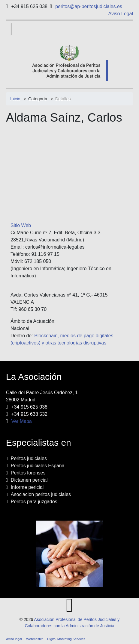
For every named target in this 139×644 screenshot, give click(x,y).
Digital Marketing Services (66, 639)
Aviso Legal (121, 14)
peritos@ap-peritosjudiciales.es (89, 6)
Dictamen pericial (29, 480)
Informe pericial (27, 487)
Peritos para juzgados (34, 502)
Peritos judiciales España (38, 466)
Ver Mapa (21, 421)
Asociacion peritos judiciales (41, 494)
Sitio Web (21, 225)
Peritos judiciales (29, 458)
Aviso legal (14, 639)
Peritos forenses (28, 473)
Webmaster (35, 639)
